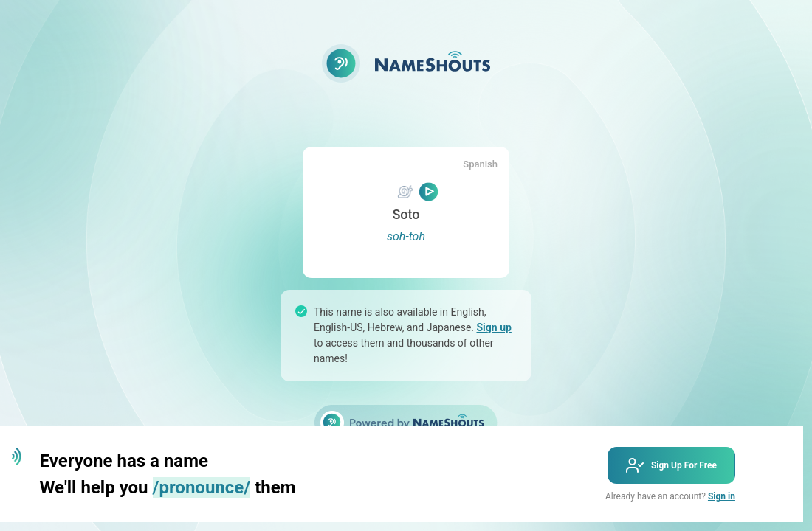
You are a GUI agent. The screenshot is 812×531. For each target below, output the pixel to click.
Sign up (493, 327)
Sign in (722, 496)
